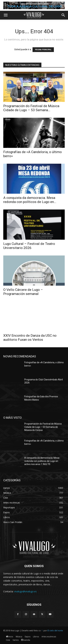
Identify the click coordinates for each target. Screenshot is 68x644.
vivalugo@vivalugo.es (25, 591)
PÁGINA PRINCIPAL (43, 50)
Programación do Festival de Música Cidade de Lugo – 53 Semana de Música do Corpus (43, 427)
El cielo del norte (55, 631)
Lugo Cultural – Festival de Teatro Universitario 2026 (29, 246)
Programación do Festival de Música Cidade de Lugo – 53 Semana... (31, 108)
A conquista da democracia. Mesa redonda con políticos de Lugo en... (30, 200)
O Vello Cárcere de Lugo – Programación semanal (23, 292)
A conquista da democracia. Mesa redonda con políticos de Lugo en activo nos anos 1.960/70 (42, 461)
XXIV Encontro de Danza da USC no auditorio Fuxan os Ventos (30, 338)
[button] (6, 15)
